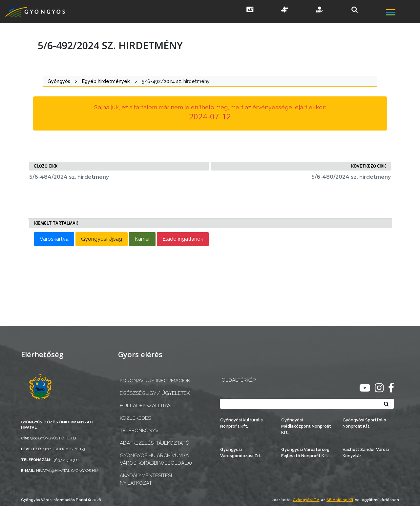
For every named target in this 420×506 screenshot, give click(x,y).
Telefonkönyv (139, 431)
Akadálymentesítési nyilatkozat (146, 479)
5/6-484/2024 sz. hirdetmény (69, 177)
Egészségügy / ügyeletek (155, 393)
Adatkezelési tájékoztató (155, 443)
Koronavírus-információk (155, 381)
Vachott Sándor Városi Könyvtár (366, 453)
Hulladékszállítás (145, 406)
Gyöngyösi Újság (102, 239)
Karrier (142, 239)
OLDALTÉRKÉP (239, 380)
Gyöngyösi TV (306, 500)
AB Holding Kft (340, 500)
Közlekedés (135, 418)
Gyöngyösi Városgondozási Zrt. (241, 453)
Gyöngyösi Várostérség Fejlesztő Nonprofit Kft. (305, 453)
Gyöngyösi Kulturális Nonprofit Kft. (241, 423)
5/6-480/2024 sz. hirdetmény (351, 177)
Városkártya (54, 239)
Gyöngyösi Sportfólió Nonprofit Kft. (364, 423)
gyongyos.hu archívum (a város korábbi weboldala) (156, 459)
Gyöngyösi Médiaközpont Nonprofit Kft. (306, 426)
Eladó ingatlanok (183, 239)
